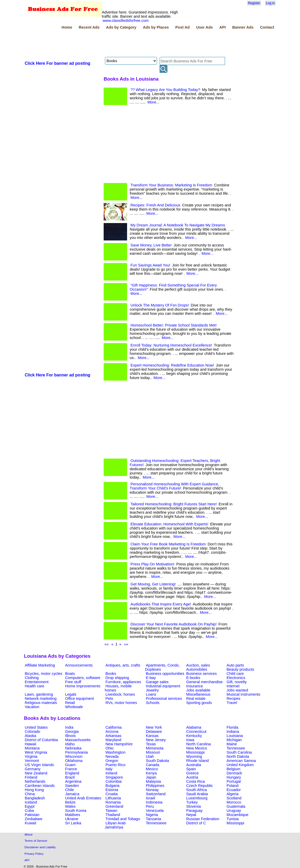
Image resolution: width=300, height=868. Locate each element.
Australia (194, 765)
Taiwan (111, 811)
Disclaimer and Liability (40, 847)
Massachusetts (78, 740)
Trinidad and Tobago (123, 819)
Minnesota (155, 748)
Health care (35, 686)
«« (107, 644)
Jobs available (198, 690)
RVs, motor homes (121, 703)
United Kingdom (240, 765)
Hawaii (30, 744)
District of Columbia (41, 740)
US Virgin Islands (39, 765)
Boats (70, 674)
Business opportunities (165, 674)
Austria (192, 777)
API (222, 27)
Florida (232, 727)
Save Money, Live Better (151, 245)
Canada (152, 765)
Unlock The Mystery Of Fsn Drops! (160, 305)
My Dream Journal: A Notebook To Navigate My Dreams (178, 225)
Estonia (112, 790)
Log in (270, 3)
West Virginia (36, 752)
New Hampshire (119, 744)
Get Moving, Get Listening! (153, 584)
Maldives (73, 815)
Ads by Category (121, 27)
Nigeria (152, 815)
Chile (69, 790)
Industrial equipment (163, 686)
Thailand (113, 815)
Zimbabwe (34, 819)
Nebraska (73, 748)
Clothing (32, 678)
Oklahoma (74, 761)
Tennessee (236, 748)
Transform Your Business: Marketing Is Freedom (171, 185)
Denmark (234, 773)
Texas (151, 744)
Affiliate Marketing (40, 665)
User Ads (204, 27)
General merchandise (204, 682)
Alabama (194, 727)
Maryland (113, 740)
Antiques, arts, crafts (123, 665)
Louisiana (235, 736)
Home (67, 27)
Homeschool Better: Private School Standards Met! (174, 325)
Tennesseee (156, 823)
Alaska (30, 736)
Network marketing (41, 699)
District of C (196, 823)
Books (111, 674)
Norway (152, 790)
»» (126, 644)
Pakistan (32, 815)
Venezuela (155, 811)
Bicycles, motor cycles (43, 674)
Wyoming (194, 756)
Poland (233, 786)
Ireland (111, 773)
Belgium (233, 769)
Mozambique (238, 815)
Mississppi (235, 823)
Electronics (236, 678)
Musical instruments (243, 694)
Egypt (30, 806)
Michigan (234, 740)
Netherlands (35, 781)
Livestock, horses (120, 694)
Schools (153, 703)
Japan (151, 777)
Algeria (233, 794)
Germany (33, 769)
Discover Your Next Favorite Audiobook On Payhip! (174, 624)
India (69, 727)
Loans (151, 694)
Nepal (191, 815)
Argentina (73, 781)
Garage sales (157, 682)
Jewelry (152, 690)
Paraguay (194, 811)
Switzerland (156, 794)
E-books (193, 678)
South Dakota (157, 761)
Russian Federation (203, 819)
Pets (109, 699)
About (29, 834)
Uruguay (234, 811)
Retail (70, 703)
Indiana (233, 732)
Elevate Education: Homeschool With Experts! (169, 524)
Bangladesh (35, 798)
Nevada (112, 756)
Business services (201, 674)
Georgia (72, 732)
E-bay (151, 678)
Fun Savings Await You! (150, 265)
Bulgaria (113, 786)
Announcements (79, 665)
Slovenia (193, 806)
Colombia (114, 781)
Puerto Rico (115, 765)
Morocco (234, 802)
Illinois (70, 736)
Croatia (112, 794)
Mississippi (195, 752)
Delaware (154, 732)
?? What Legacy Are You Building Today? (165, 90)
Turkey (192, 802)
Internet (233, 686)
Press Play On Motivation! (152, 564)
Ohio (110, 748)
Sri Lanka (73, 823)
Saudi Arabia (197, 794)
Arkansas (113, 736)
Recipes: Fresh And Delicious (155, 205)
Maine (232, 744)
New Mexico (197, 748)
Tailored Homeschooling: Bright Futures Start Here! (174, 504)
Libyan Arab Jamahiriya (115, 825)
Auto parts (235, 665)
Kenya (151, 773)
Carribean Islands (40, 786)
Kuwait (30, 823)
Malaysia (153, 781)
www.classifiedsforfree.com (126, 21)
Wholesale (74, 707)
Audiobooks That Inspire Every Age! (161, 604)
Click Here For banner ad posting (58, 63)
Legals (71, 694)
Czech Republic (200, 786)
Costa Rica (196, 781)
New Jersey (156, 740)
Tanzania (154, 819)
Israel (151, 798)
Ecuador (234, 790)
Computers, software (83, 678)
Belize (70, 802)
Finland (31, 777)
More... (153, 102)
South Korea (76, 811)
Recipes (233, 699)
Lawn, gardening (39, 694)
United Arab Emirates (83, 798)
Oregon (112, 761)
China (30, 794)
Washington (115, 752)
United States (36, 727)
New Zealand (36, 773)
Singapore (114, 777)
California (114, 727)
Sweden (72, 786)
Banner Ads (243, 27)
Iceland (31, 802)
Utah (150, 756)
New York (154, 727)
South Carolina (239, 752)
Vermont (32, 761)
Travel (232, 703)
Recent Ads (89, 27)
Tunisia (233, 819)
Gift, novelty (237, 682)
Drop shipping (117, 678)
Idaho (70, 744)
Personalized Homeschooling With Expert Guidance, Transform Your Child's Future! (174, 486)
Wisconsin (74, 756)
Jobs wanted (237, 690)
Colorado (32, 732)
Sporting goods (199, 703)
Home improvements (83, 686)
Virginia (31, 756)
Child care (235, 674)
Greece (192, 773)
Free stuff (73, 682)
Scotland (234, 798)
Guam (70, 765)
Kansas (152, 736)
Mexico (152, 769)
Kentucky (194, 736)
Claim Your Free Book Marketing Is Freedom (168, 544)
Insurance (195, 686)
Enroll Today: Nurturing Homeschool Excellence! (171, 345)
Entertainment (37, 682)
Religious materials (41, 703)
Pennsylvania (76, 752)
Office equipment (80, 699)
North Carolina (199, 744)
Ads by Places (156, 27)
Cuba (29, 811)
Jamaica (72, 794)
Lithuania (113, 798)
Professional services (164, 699)
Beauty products (240, 669)
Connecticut (196, 732)
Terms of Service (36, 841)
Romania (113, 802)
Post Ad (182, 27)
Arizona (112, 732)
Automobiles (197, 669)
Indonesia (154, 802)
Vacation (32, 707)
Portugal (234, 781)
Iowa (190, 740)
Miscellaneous (198, 694)
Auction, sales (198, 665)
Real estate (196, 699)
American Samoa (241, 761)
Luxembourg (197, 798)
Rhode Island (197, 761)
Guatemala (236, 806)
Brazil (70, 777)
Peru (150, 806)
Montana (32, 748)
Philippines (155, 786)
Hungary (234, 777)
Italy (109, 769)
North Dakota (238, 756)
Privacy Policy (34, 854)
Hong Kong (34, 790)
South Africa (196, 790)
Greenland (114, 806)
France (71, 769)
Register (254, 3)
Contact (267, 27)
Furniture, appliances (123, 682)
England (72, 773)
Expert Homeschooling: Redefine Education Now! (172, 365)
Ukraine (72, 819)
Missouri (153, 752)
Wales (70, 806)
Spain (191, 769)
